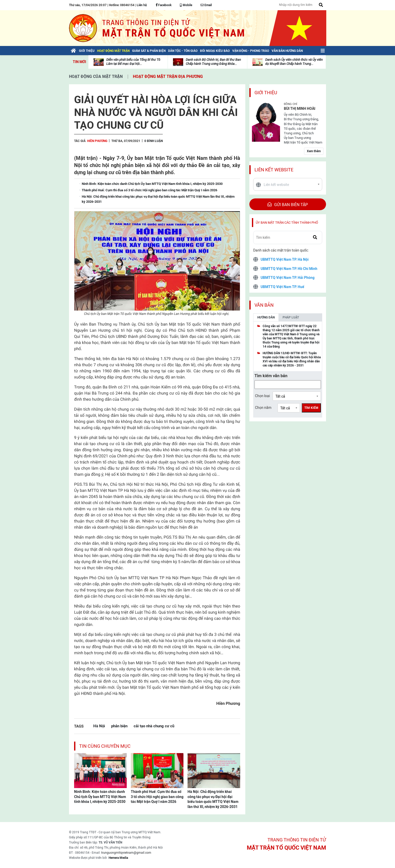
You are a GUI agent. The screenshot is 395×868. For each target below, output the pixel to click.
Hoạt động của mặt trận (96, 76)
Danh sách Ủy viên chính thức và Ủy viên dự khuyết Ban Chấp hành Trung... (294, 62)
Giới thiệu (266, 93)
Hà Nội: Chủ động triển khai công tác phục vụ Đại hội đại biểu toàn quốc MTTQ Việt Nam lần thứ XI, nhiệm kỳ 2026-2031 (213, 799)
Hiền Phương (97, 141)
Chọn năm (263, 408)
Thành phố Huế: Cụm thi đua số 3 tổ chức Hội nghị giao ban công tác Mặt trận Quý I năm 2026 (157, 797)
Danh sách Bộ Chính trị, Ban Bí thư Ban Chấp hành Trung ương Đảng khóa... (213, 62)
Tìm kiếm (311, 408)
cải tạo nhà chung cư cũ (154, 726)
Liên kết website (274, 170)
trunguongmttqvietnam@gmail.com (126, 853)
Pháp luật (291, 317)
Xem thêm (314, 151)
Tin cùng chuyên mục (105, 746)
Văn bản (264, 305)
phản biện (119, 726)
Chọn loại (262, 396)
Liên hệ (142, 5)
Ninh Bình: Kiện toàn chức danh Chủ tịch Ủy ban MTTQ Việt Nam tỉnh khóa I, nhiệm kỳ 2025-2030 (100, 797)
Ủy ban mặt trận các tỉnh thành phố (287, 223)
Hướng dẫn (266, 317)
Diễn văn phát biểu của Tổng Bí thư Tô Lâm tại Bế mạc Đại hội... (133, 62)
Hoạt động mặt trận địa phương (168, 76)
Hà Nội (99, 726)
